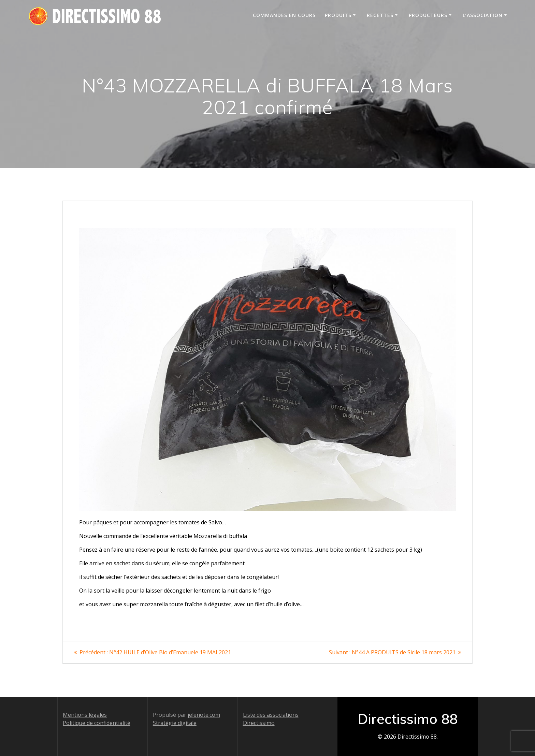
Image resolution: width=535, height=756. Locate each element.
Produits (338, 15)
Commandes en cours (284, 15)
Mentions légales (85, 715)
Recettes (380, 15)
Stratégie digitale (175, 723)
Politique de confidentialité (97, 723)
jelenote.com (204, 715)
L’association (483, 15)
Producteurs (428, 15)
